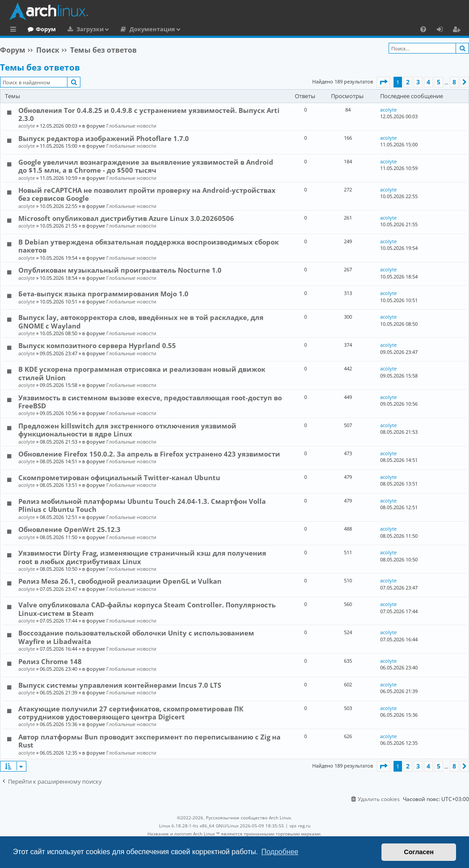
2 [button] (408, 82)
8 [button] (454, 82)
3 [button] (418, 82)
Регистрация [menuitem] (458, 30)
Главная (40, 29)
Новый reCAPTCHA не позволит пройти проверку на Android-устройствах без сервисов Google (147, 194)
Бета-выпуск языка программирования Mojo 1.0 (103, 294)
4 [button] (428, 82)
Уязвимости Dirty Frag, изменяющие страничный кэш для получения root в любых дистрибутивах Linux (142, 557)
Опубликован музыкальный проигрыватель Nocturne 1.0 (120, 270)
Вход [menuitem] (443, 30)
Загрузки (127, 29)
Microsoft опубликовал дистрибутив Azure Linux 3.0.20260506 (126, 218)
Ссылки (15, 30)
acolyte (27, 126)
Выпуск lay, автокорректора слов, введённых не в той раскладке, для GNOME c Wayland (141, 321)
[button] (383, 82)
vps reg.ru (300, 826)
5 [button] (439, 82)
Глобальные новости (131, 126)
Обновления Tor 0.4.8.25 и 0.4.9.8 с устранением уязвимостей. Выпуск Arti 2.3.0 (149, 114)
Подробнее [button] (280, 852)
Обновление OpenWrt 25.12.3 (69, 529)
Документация (189, 29)
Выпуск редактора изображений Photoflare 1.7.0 (104, 138)
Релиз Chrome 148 (50, 661)
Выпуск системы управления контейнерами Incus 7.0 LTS (120, 685)
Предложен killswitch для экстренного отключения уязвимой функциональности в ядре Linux (127, 430)
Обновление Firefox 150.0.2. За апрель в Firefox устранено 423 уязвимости (149, 454)
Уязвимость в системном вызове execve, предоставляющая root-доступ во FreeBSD (150, 402)
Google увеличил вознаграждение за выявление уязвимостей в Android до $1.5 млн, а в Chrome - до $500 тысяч (146, 166)
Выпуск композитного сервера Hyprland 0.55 (97, 345)
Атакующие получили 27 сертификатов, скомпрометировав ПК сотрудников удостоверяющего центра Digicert (131, 713)
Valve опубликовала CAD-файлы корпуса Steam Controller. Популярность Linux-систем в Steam (147, 609)
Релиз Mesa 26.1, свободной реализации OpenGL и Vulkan (120, 581)
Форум (82, 29)
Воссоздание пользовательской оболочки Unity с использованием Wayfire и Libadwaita (136, 637)
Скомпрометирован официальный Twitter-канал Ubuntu (119, 478)
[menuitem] (423, 29)
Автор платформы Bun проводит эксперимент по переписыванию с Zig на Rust (149, 741)
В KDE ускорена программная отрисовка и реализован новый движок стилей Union (142, 373)
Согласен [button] (419, 852)
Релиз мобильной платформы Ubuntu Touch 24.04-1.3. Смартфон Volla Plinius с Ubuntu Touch (142, 505)
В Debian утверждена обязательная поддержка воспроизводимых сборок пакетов (149, 246)
